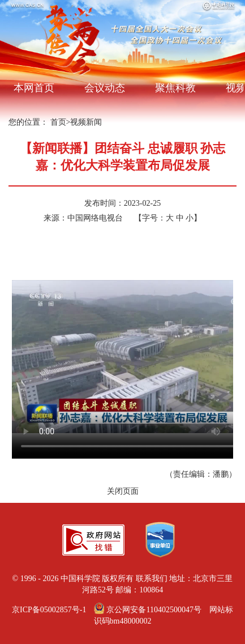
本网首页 (34, 88)
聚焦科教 (175, 88)
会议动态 (105, 88)
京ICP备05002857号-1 (49, 610)
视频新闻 (86, 122)
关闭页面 (123, 491)
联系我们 (152, 579)
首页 (58, 122)
